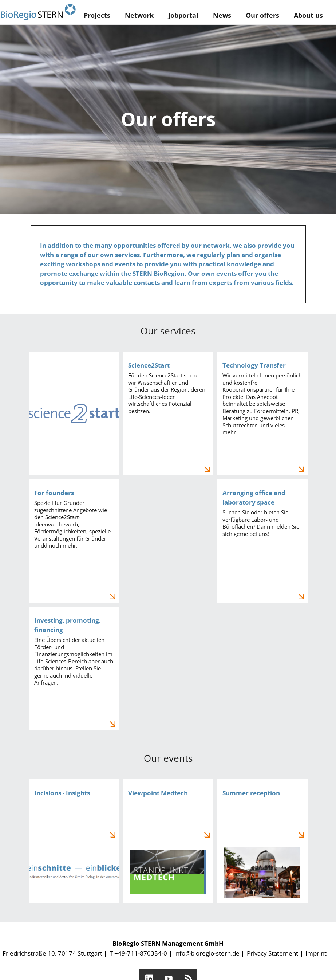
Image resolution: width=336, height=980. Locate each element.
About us (308, 15)
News (222, 15)
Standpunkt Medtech (168, 841)
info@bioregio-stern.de (207, 953)
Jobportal (183, 15)
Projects (97, 15)
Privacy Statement (272, 953)
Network (139, 15)
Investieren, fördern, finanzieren (74, 669)
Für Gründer (74, 541)
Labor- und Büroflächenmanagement (262, 541)
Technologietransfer (262, 413)
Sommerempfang (262, 841)
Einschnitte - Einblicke (74, 841)
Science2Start (168, 413)
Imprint (316, 953)
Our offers (262, 15)
